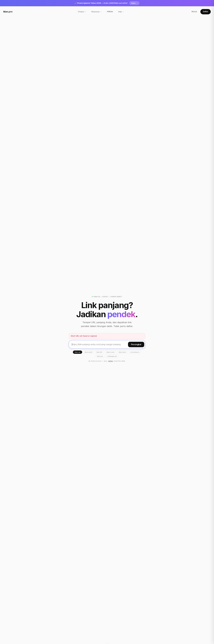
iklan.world (88, 352)
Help (121, 12)
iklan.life (99, 352)
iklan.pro (100, 356)
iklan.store (122, 352)
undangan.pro (112, 356)
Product (82, 12)
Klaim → (134, 3)
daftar (111, 361)
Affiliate (110, 12)
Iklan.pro (8, 12)
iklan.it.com (111, 352)
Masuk (194, 12)
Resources (96, 12)
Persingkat (136, 344)
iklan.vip (78, 352)
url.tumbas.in (135, 352)
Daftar (206, 12)
